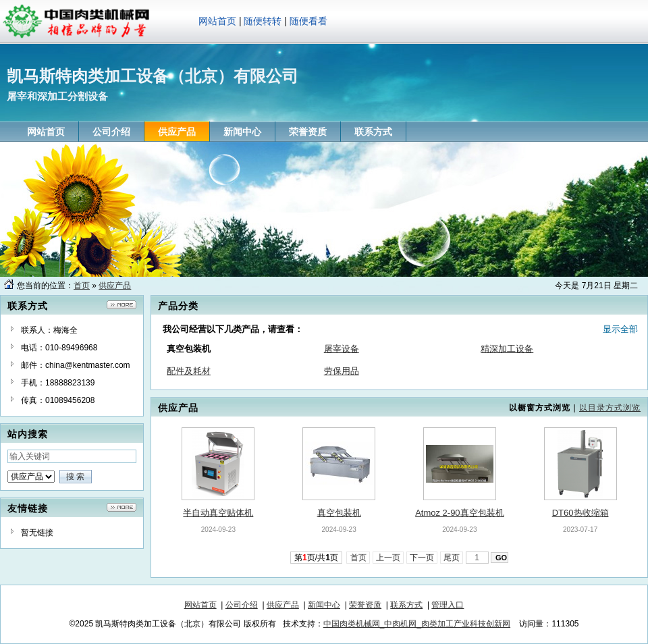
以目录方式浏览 (610, 408)
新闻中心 (324, 605)
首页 (82, 286)
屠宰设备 (342, 349)
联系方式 (406, 605)
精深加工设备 (507, 349)
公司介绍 (242, 605)
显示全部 (620, 329)
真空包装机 (339, 513)
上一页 (388, 558)
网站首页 (217, 21)
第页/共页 (316, 558)
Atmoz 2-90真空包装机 (459, 513)
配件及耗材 (189, 371)
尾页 (452, 558)
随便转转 (263, 21)
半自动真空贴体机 (218, 513)
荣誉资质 (365, 605)
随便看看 (308, 21)
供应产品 (115, 286)
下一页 (422, 558)
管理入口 (448, 605)
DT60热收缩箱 (580, 513)
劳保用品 (342, 371)
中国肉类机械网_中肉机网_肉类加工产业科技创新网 (417, 624)
